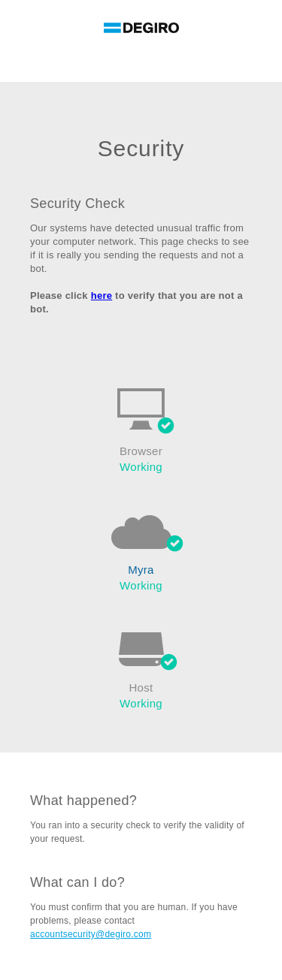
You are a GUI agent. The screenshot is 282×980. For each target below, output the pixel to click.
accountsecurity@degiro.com (91, 934)
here (102, 296)
